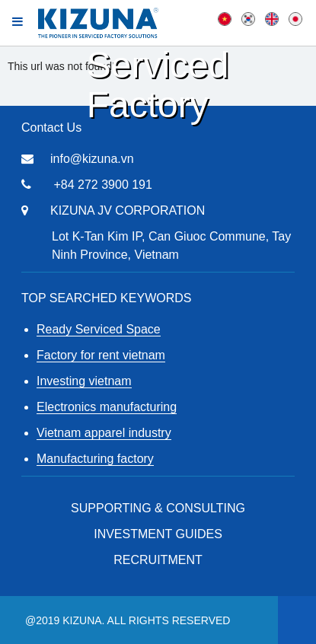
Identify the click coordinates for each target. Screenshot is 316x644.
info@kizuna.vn (92, 159)
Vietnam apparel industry (104, 433)
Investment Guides (158, 534)
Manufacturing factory (95, 459)
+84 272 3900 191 (102, 185)
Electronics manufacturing (107, 407)
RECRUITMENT (158, 560)
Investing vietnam (84, 381)
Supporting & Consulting (158, 508)
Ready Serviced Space (99, 329)
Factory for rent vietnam (101, 355)
